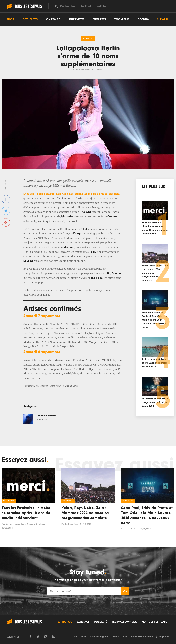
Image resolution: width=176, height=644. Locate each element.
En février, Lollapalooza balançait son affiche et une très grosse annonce (72, 194)
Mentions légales (99, 636)
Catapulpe (163, 636)
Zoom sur (122, 19)
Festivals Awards (124, 622)
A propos (65, 622)
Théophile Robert (83, 69)
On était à (53, 19)
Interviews (77, 19)
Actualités (30, 19)
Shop (10, 19)
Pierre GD (136, 636)
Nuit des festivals (154, 622)
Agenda (143, 19)
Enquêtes (99, 19)
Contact (83, 622)
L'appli (163, 19)
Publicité (101, 622)
